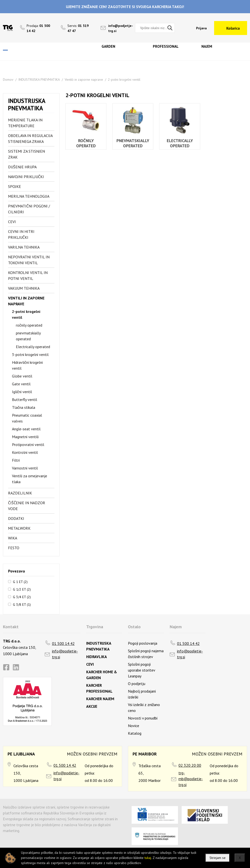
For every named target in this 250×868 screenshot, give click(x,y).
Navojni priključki (26, 177)
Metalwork (19, 528)
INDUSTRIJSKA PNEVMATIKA (39, 80)
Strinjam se (218, 858)
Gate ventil (21, 384)
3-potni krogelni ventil (30, 354)
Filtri (16, 460)
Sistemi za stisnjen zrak (26, 154)
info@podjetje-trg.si (65, 654)
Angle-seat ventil (26, 429)
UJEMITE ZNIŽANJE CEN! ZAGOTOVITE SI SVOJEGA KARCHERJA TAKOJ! (125, 7)
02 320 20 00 (190, 765)
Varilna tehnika (24, 247)
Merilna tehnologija (29, 196)
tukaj (148, 858)
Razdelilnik (20, 493)
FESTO (14, 548)
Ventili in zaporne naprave (84, 80)
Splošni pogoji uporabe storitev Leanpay (141, 670)
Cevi (12, 222)
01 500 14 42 (63, 643)
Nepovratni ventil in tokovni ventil (29, 260)
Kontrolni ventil (25, 452)
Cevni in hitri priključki (21, 234)
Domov (8, 80)
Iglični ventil (22, 392)
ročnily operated (29, 325)
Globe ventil (22, 376)
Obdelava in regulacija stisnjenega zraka (30, 138)
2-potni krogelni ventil (124, 80)
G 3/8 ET (22, 604)
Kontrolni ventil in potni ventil (28, 275)
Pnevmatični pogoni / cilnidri (29, 209)
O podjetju (137, 684)
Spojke (15, 186)
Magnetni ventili (25, 437)
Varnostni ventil (25, 468)
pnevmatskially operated (28, 336)
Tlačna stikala (24, 407)
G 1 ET (20, 582)
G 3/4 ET (22, 597)
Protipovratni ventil (28, 445)
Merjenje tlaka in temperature (25, 123)
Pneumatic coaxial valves (27, 418)
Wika (13, 538)
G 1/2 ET (22, 589)
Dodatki (16, 518)
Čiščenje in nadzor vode (27, 506)
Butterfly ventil (25, 400)
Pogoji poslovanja (143, 643)
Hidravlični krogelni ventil (27, 365)
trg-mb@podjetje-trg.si (191, 779)
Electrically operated (33, 347)
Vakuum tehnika (24, 288)
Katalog (135, 733)
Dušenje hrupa (22, 167)
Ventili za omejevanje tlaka (30, 479)
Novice (134, 726)
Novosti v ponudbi (143, 718)
